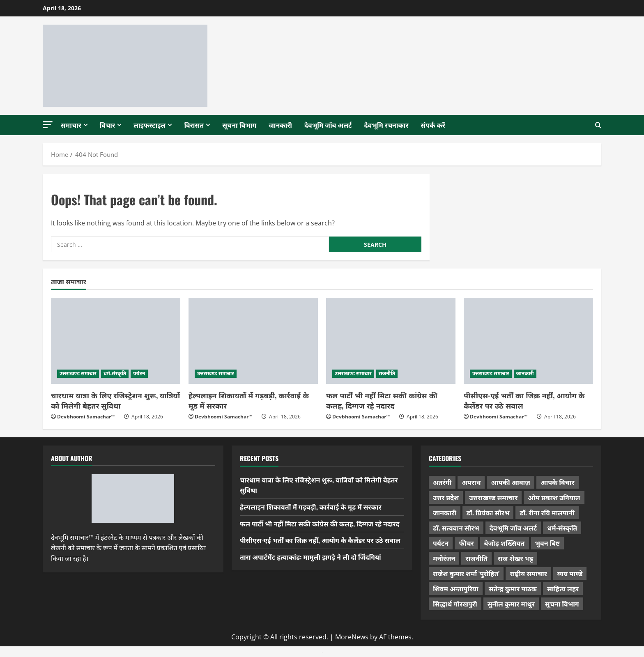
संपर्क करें (433, 125)
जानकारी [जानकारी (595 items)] (445, 512)
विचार (107, 125)
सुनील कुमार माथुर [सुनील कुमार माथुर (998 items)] (511, 604)
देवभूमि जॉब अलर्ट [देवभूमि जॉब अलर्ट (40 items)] (513, 528)
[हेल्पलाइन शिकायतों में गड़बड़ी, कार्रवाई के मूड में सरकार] (253, 341)
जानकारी (280, 125)
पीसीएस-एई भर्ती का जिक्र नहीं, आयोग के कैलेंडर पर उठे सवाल (524, 400)
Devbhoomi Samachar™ (86, 417)
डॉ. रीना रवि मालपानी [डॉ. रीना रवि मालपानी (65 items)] (547, 512)
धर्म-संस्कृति (115, 373)
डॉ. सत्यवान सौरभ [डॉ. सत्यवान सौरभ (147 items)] (456, 528)
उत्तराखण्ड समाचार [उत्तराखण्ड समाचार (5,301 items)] (493, 497)
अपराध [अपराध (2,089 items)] (471, 482)
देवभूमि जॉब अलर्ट (328, 125)
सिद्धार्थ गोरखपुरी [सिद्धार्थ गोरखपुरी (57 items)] (455, 604)
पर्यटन (139, 373)
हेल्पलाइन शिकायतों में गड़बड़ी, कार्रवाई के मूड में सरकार (249, 400)
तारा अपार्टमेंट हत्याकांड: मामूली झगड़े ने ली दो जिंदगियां (310, 557)
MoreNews (352, 637)
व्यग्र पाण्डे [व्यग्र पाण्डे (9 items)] (570, 573)
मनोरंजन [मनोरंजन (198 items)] (444, 558)
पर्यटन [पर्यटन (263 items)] (441, 543)
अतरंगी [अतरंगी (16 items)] (442, 482)
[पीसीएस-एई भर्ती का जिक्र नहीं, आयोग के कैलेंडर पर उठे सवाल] (528, 341)
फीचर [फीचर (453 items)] (466, 543)
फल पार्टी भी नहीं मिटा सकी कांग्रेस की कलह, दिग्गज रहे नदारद (382, 400)
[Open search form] (598, 125)
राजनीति (387, 373)
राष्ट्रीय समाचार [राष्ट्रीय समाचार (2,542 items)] (528, 573)
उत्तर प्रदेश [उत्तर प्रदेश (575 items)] (446, 497)
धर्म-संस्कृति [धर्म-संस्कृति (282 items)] (562, 528)
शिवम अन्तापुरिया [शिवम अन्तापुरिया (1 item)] (456, 588)
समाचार (71, 125)
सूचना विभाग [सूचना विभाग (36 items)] (562, 604)
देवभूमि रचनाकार (386, 125)
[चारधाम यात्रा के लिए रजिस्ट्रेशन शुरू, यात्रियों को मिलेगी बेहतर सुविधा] (116, 341)
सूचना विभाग (239, 125)
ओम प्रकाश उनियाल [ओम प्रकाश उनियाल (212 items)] (554, 497)
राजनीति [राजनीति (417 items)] (476, 558)
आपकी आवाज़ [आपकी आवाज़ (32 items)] (510, 482)
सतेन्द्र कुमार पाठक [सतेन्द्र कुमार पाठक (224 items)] (513, 588)
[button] (48, 125)
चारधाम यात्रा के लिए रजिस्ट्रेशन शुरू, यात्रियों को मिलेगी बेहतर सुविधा (115, 400)
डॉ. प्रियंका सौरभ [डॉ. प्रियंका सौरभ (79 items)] (488, 512)
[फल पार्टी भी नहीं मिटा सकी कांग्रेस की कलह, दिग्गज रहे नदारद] (391, 341)
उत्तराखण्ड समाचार (78, 373)
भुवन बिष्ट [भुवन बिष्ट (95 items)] (548, 543)
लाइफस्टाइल (149, 125)
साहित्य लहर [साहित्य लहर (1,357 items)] (563, 588)
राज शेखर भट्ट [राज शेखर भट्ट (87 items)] (515, 558)
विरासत (194, 125)
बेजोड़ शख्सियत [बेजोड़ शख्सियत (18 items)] (505, 543)
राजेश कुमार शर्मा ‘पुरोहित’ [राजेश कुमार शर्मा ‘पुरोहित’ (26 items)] (466, 573)
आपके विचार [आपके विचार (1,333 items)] (558, 482)
